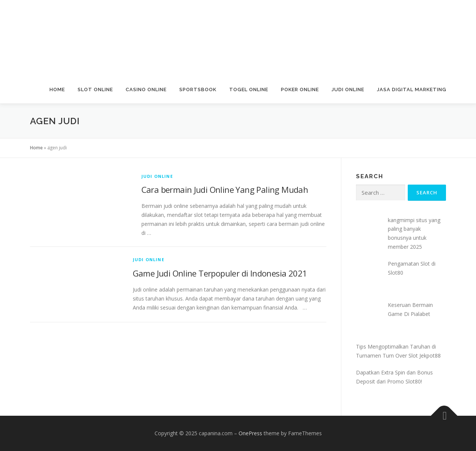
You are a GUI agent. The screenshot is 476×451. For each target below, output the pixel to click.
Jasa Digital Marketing (412, 89)
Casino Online (146, 89)
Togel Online (249, 89)
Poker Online (300, 89)
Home (57, 89)
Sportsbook (198, 89)
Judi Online (348, 89)
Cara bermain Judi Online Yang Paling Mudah (225, 189)
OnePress (250, 433)
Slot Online (95, 89)
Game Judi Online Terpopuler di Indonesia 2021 (220, 273)
